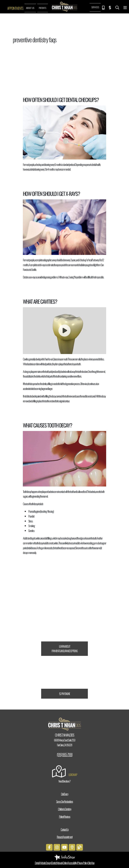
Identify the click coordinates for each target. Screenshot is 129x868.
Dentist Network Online (59, 863)
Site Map (91, 863)
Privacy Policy (82, 863)
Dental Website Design (43, 863)
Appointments (15, 8)
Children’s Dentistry (65, 809)
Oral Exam (65, 794)
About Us (30, 8)
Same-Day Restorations (64, 801)
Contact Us (65, 829)
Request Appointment (65, 837)
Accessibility (72, 863)
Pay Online (64, 694)
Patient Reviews (65, 817)
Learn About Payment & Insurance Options (64, 649)
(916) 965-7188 (65, 754)
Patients (42, 8)
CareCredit (77, 612)
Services (95, 7)
